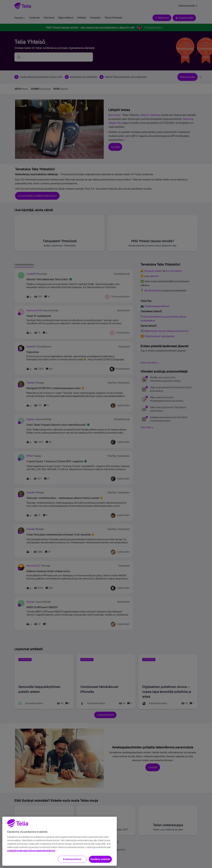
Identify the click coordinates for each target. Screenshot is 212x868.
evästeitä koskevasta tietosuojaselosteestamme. (31, 864)
